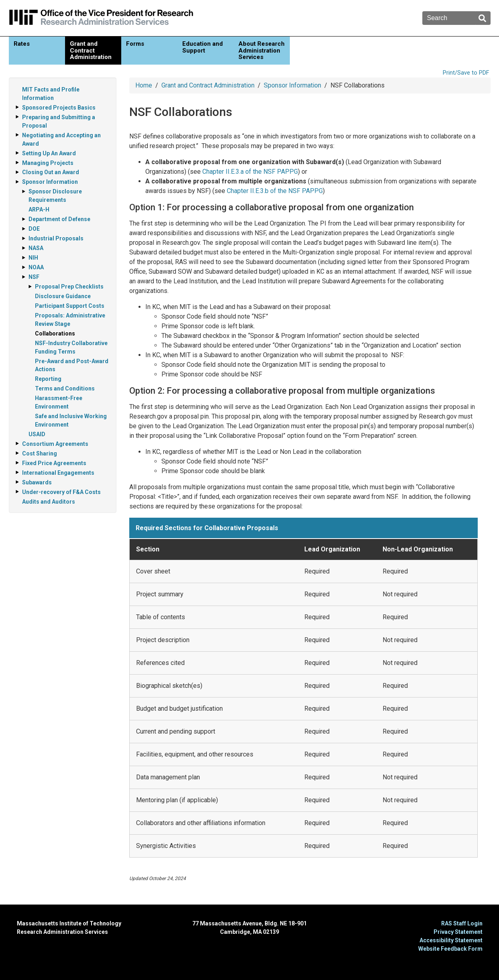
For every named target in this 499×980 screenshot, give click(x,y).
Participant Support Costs (70, 306)
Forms (135, 44)
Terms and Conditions (65, 388)
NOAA (36, 267)
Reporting (48, 379)
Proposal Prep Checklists (69, 287)
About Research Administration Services (262, 50)
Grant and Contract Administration (91, 50)
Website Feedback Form (450, 949)
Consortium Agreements (55, 444)
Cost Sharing (40, 453)
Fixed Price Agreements (54, 463)
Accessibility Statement (451, 940)
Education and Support (203, 47)
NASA (36, 248)
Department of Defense (59, 219)
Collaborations (55, 333)
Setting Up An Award (49, 153)
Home (144, 85)
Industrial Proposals (56, 238)
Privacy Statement (458, 932)
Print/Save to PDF (466, 73)
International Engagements (58, 473)
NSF (34, 277)
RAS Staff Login (462, 923)
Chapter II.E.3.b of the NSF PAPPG (275, 191)
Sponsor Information (292, 85)
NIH (33, 258)
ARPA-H (39, 209)
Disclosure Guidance (63, 296)
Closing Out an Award (51, 172)
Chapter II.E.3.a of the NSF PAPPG (250, 172)
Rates (22, 44)
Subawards (37, 482)
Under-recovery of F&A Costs (61, 492)
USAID (37, 434)
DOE (34, 229)
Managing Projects (48, 163)
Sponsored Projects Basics (59, 108)
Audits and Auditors (49, 502)
